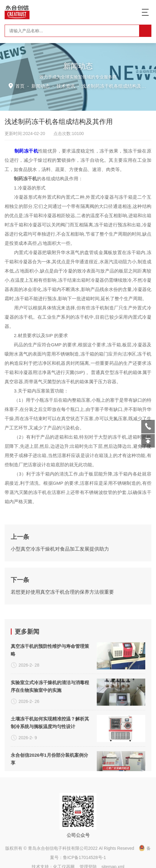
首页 (22, 86)
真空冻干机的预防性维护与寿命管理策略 (50, 764)
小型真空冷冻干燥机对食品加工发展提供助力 (60, 607)
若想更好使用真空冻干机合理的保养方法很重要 (62, 650)
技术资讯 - (105, 86)
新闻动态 (42, 86)
